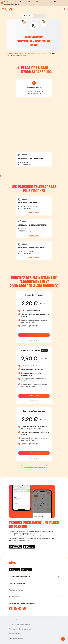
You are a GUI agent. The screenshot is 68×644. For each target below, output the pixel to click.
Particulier (28, 16)
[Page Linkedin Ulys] (20, 609)
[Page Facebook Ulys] (11, 609)
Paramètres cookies (16, 638)
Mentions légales (15, 620)
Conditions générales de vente (20, 624)
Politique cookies (15, 634)
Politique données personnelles (20, 629)
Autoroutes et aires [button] (34, 590)
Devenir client (34, 335)
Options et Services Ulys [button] (34, 583)
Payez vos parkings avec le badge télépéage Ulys (35, 53)
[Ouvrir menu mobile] (3, 9)
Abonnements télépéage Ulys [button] (34, 576)
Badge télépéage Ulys (14, 53)
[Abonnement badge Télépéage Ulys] (9, 9)
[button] (34, 213)
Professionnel (39, 16)
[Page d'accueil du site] (12, 563)
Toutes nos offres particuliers (34, 467)
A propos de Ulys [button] (34, 597)
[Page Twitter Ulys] (15, 609)
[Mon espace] (64, 9)
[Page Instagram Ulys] (25, 609)
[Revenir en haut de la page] (56, 639)
